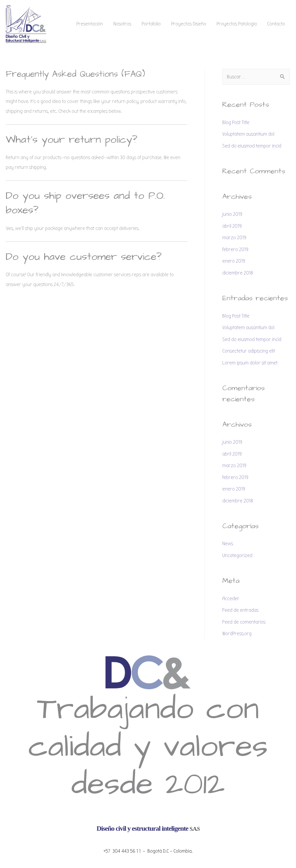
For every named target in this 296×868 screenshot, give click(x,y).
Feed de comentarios (244, 622)
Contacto (276, 24)
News (228, 544)
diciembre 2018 (238, 273)
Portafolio (151, 24)
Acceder (231, 599)
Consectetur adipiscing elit (249, 351)
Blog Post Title (236, 122)
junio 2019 (232, 214)
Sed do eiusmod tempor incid (252, 146)
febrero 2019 (235, 249)
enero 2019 (234, 261)
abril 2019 (232, 226)
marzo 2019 (234, 238)
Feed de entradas (240, 610)
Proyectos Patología (237, 24)
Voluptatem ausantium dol (248, 134)
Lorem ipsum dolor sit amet (250, 363)
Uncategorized (237, 555)
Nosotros (122, 24)
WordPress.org (237, 634)
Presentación (90, 24)
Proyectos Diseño (189, 24)
